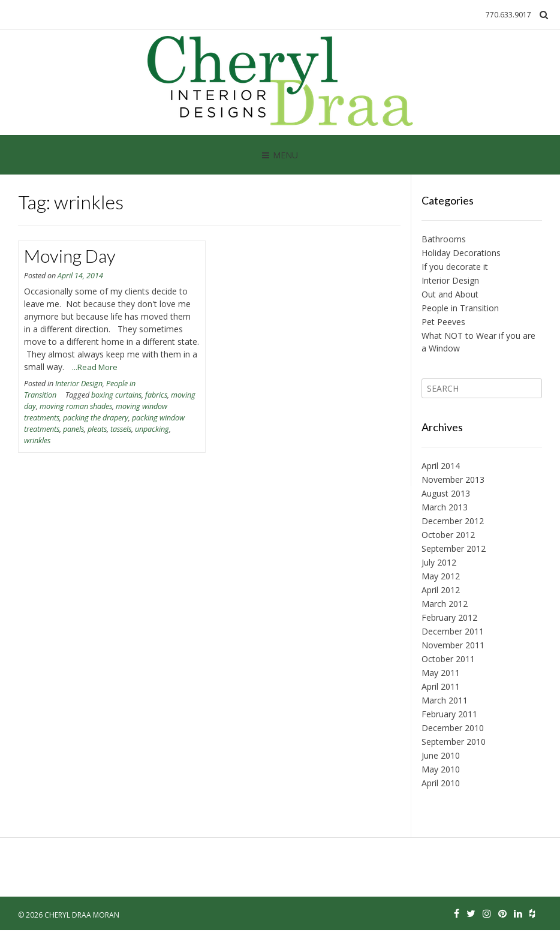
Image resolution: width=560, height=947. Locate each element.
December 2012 (453, 521)
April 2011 (441, 686)
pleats (97, 429)
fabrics (156, 395)
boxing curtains (116, 395)
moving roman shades (76, 406)
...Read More (95, 367)
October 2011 (448, 659)
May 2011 (441, 673)
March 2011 (445, 700)
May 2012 (441, 576)
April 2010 (441, 783)
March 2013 (445, 507)
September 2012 (454, 548)
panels (73, 429)
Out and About (450, 294)
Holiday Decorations (461, 253)
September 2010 (454, 742)
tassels (121, 429)
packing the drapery (96, 418)
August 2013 (446, 493)
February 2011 (449, 714)
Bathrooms (444, 239)
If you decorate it (455, 267)
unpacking (152, 429)
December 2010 (453, 728)
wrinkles (37, 441)
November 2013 (453, 479)
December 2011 (453, 631)
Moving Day (70, 255)
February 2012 (449, 617)
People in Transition (460, 308)
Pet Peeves (443, 322)
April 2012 (441, 590)
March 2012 (445, 604)
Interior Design (79, 384)
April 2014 (441, 466)
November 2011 (453, 645)
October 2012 (448, 535)
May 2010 (441, 769)
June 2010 (441, 755)
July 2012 (439, 562)
